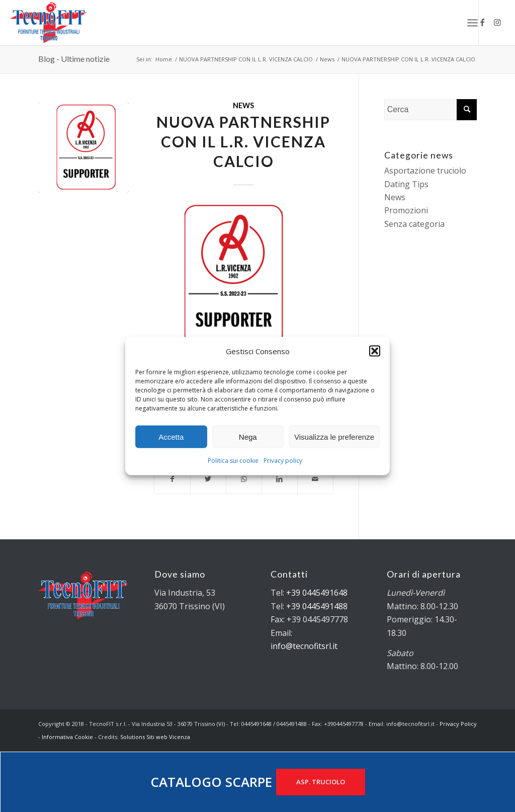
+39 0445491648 (317, 593)
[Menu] (473, 23)
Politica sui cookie (233, 461)
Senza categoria (414, 224)
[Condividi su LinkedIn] (280, 479)
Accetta (171, 437)
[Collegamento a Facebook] (482, 22)
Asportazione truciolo (425, 171)
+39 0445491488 (317, 606)
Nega (248, 437)
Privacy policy (283, 461)
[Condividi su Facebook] (172, 479)
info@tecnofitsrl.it (304, 646)
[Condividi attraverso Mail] (315, 479)
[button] (375, 351)
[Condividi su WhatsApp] (244, 479)
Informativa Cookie (67, 737)
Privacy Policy (458, 724)
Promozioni (406, 210)
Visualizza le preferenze (334, 437)
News (243, 105)
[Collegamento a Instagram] (497, 22)
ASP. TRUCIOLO (321, 782)
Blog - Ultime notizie (74, 59)
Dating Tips (406, 184)
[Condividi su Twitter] (208, 479)
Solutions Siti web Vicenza (155, 737)
